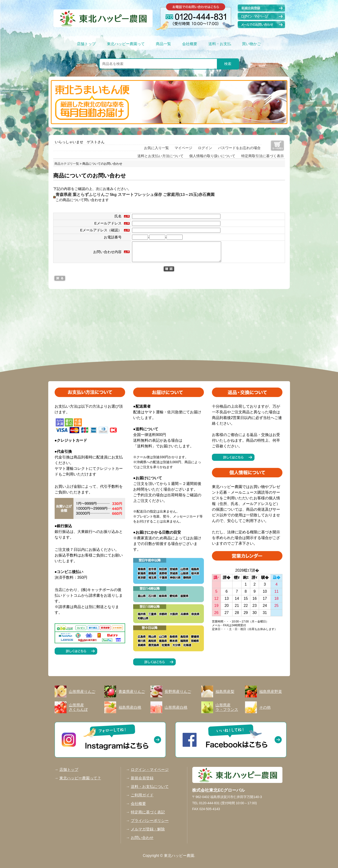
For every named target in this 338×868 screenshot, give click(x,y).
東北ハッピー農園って (126, 44)
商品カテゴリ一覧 (67, 164)
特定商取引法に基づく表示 (263, 156)
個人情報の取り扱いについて (212, 156)
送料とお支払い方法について (160, 156)
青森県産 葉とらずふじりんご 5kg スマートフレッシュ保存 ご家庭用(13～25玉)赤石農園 (135, 194)
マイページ (183, 148)
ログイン (205, 148)
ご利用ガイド (142, 795)
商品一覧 (163, 44)
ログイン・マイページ (150, 770)
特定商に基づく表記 (148, 812)
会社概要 (190, 44)
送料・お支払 (220, 44)
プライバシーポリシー (150, 821)
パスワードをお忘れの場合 (239, 148)
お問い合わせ (142, 838)
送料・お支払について (150, 787)
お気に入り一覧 (156, 148)
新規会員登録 (142, 778)
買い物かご (251, 44)
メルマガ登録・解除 (148, 829)
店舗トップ (86, 44)
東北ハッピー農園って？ (80, 778)
